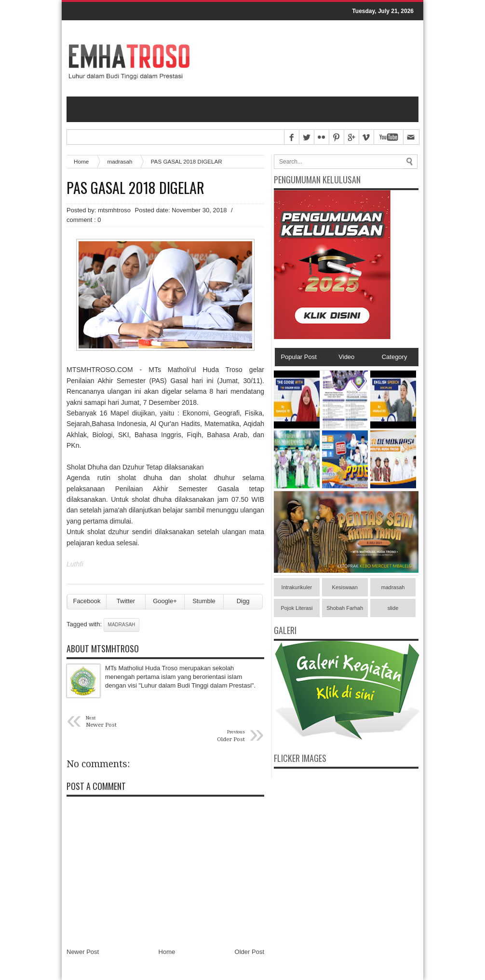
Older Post (249, 952)
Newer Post (83, 952)
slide (393, 608)
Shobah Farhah (345, 608)
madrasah (120, 161)
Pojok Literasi (296, 608)
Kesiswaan (345, 587)
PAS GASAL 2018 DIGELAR (135, 188)
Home (81, 161)
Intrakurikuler (297, 587)
